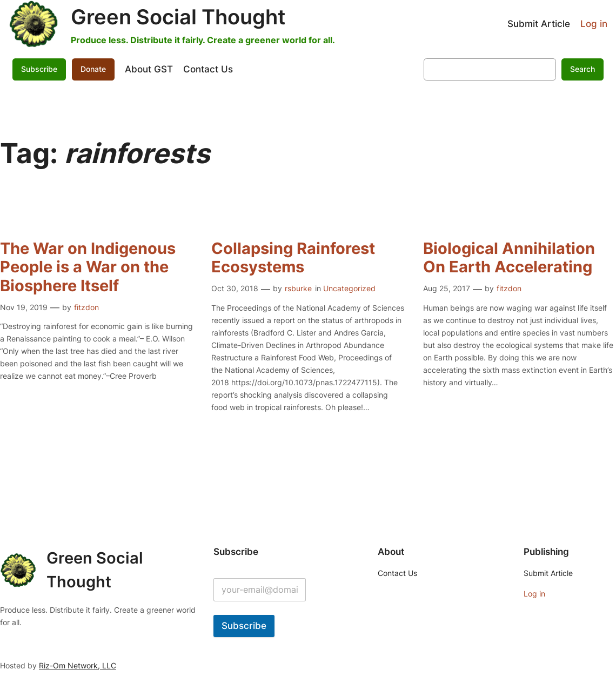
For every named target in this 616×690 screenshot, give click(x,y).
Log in (594, 24)
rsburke (298, 288)
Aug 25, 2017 (447, 288)
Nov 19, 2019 (24, 307)
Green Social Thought (178, 17)
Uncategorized (349, 288)
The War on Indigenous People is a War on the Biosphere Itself (88, 267)
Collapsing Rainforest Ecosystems (293, 258)
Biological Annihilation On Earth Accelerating (509, 258)
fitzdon (86, 307)
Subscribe (39, 69)
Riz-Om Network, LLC (78, 665)
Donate (93, 69)
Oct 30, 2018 (235, 288)
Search (582, 69)
